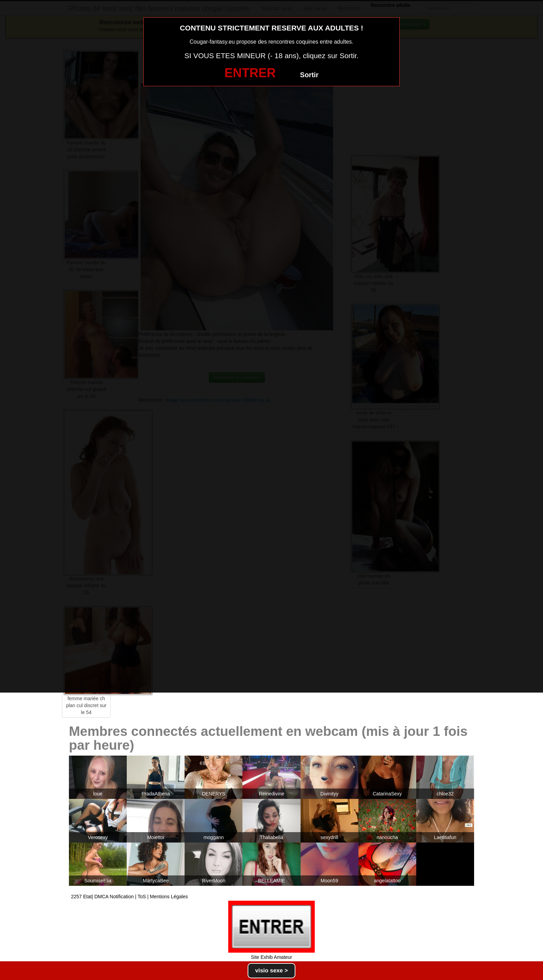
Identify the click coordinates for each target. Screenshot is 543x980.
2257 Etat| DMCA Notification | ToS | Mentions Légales (130, 897)
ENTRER (250, 73)
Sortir (309, 75)
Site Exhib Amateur (271, 957)
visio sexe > (272, 970)
